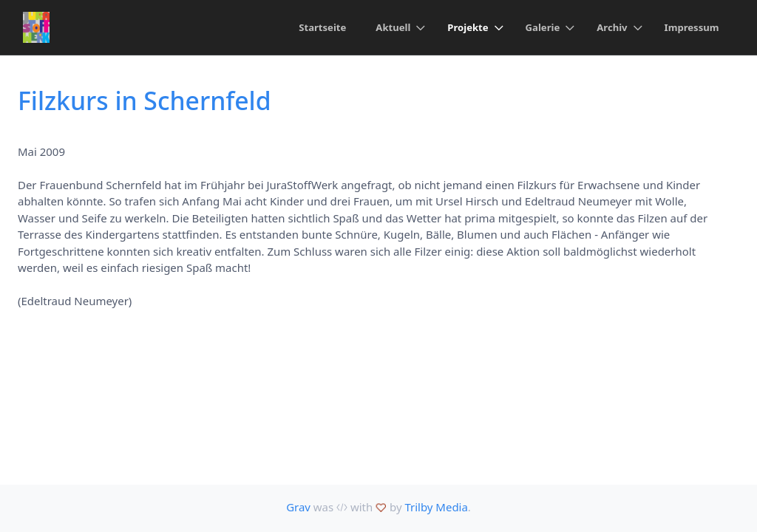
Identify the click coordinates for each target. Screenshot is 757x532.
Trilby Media (436, 507)
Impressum (692, 27)
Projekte (468, 27)
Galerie (543, 27)
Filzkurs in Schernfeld (145, 100)
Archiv (612, 27)
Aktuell (393, 27)
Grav (298, 507)
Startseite (322, 27)
